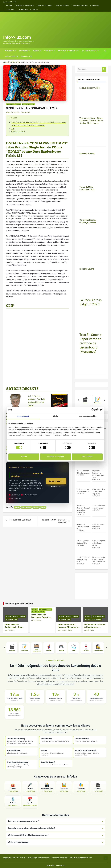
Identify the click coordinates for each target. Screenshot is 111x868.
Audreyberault (25, 112)
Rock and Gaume (87, 269)
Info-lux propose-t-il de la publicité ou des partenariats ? (28, 835)
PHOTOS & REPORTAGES (67, 51)
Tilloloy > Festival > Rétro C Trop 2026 (83, 559)
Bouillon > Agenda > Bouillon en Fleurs (99, 543)
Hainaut (10, 10)
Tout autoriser (87, 457)
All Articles (50, 865)
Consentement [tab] (23, 416)
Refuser (24, 457)
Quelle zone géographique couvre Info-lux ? (23, 821)
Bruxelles (95, 6)
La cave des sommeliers (90, 88)
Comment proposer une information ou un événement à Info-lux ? (31, 828)
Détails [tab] (55, 416)
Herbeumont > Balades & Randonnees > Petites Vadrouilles (95, 627)
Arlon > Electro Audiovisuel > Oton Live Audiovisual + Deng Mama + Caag (14, 628)
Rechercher (104, 69)
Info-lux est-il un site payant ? (19, 842)
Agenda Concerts (28, 104)
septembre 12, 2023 (13, 112)
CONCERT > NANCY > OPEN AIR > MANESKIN (54, 521)
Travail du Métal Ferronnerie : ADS (87, 188)
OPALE (14, 151)
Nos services (10, 56)
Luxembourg (22, 10)
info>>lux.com (17, 37)
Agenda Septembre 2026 (93, 619)
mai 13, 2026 (9, 630)
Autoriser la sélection (56, 457)
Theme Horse (64, 858)
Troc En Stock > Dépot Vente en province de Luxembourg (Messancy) (91, 343)
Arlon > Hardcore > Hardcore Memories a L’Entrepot (68, 627)
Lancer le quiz (55, 481)
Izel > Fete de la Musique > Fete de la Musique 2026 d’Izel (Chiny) (41, 619)
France (34, 10)
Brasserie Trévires (87, 154)
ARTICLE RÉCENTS (18, 132)
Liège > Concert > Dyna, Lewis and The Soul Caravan (99, 559)
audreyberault (26, 507)
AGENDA (36, 51)
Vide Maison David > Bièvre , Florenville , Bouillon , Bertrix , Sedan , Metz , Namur (91, 121)
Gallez (70, 630)
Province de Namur (45, 6)
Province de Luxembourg (25, 6)
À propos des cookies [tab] (88, 416)
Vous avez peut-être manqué (19, 603)
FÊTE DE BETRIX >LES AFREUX (20, 520)
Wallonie (9, 6)
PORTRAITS (49, 51)
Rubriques (25, 56)
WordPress (88, 858)
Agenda (18, 104)
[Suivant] (105, 401)
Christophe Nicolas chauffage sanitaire (88, 221)
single (43, 507)
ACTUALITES (10, 51)
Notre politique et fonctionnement (39, 858)
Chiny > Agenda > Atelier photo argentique (99, 492)
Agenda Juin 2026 (38, 612)
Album (17, 507)
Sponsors (24, 51)
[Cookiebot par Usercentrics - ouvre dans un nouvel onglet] (93, 410)
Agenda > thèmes (19, 616)
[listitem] (85, 401)
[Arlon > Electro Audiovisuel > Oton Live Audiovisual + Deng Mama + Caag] (16, 402)
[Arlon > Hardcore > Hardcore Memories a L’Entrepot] (59, 402)
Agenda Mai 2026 (11, 619)
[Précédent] (78, 401)
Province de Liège (62, 6)
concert (36, 507)
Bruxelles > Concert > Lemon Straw (83, 527)
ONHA (11, 143)
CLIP (13, 129)
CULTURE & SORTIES (89, 51)
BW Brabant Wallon (80, 6)
